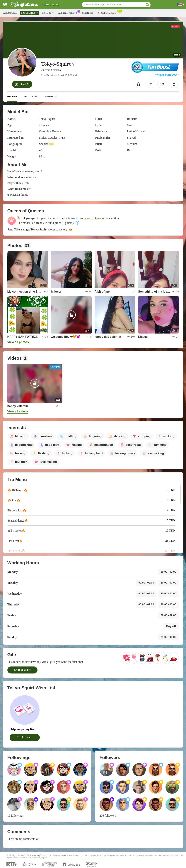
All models (10, 13)
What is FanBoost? (167, 75)
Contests (88, 13)
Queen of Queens (94, 218)
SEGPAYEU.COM (80, 855)
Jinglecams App (108, 13)
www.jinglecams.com (41, 855)
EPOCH (65, 855)
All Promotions (69, 13)
